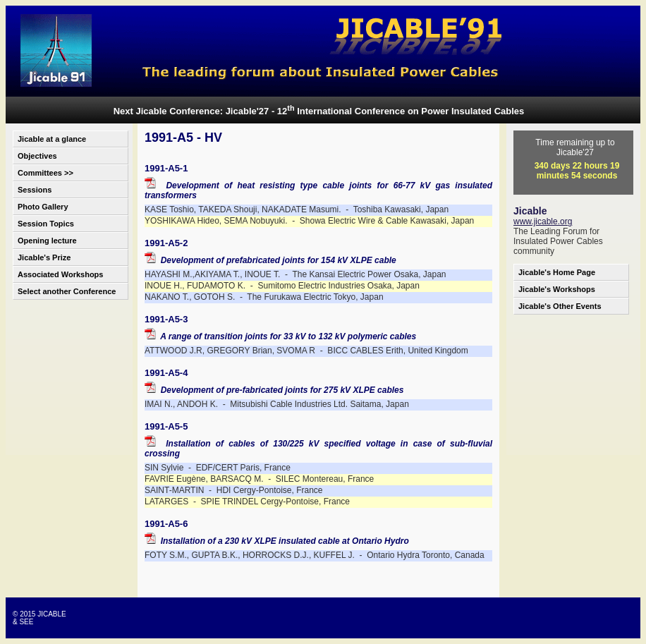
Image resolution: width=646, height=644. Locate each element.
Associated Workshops (60, 274)
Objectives (37, 156)
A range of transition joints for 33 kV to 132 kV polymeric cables (280, 336)
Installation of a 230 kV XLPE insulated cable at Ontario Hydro (277, 541)
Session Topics (46, 224)
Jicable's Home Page (557, 272)
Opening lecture (47, 241)
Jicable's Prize (44, 257)
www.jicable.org (543, 221)
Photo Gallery (43, 207)
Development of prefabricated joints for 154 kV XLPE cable (270, 260)
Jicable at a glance (52, 139)
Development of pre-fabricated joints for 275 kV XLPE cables (274, 390)
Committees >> (45, 173)
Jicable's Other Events (560, 306)
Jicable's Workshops (557, 289)
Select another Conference (67, 291)
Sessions (35, 190)
